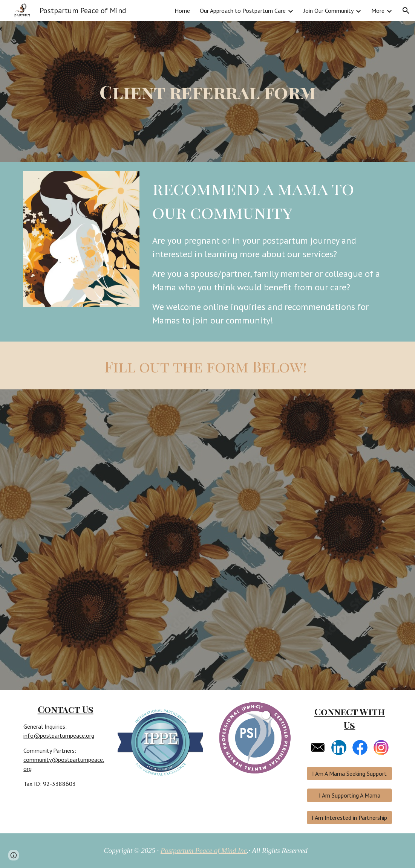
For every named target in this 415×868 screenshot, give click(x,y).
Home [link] (182, 11)
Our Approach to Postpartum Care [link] (243, 11)
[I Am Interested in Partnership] (349, 818)
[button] (406, 11)
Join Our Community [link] (328, 11)
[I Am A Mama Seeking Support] (349, 773)
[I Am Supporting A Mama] (349, 795)
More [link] (378, 11)
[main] (208, 92)
